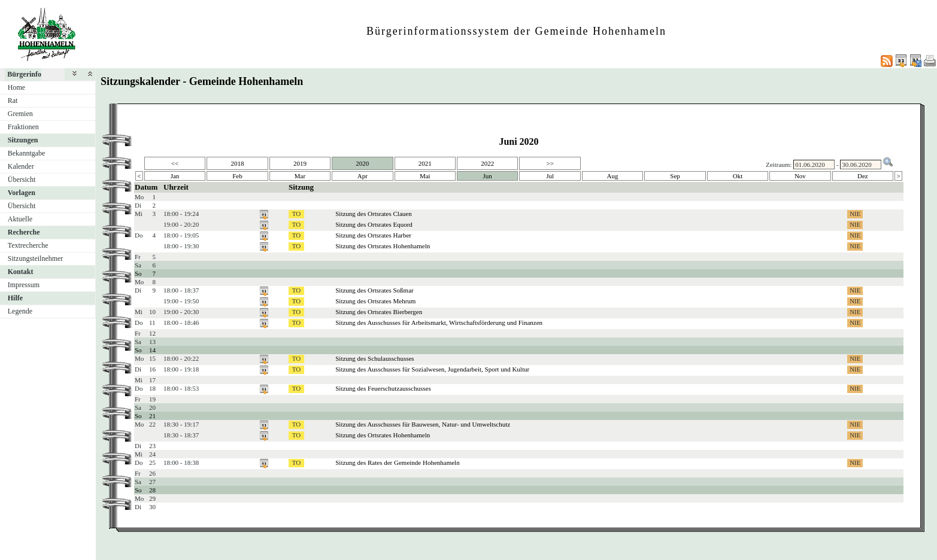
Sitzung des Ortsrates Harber (373, 235)
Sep (675, 176)
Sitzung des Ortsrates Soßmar (374, 290)
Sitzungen (23, 140)
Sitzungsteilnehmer (36, 258)
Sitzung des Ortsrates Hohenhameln (383, 246)
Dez (863, 176)
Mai (425, 176)
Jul (550, 176)
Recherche (24, 232)
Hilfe (15, 298)
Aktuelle (20, 219)
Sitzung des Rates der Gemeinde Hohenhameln (397, 462)
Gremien (20, 114)
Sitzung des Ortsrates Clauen (373, 214)
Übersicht (22, 179)
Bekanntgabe (27, 153)
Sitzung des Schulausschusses (375, 358)
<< (175, 163)
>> (550, 163)
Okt (738, 176)
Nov (800, 176)
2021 (425, 163)
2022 (487, 163)
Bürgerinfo (24, 74)
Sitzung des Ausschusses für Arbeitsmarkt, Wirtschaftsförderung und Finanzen (439, 322)
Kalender (21, 166)
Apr (363, 176)
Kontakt (21, 272)
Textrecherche (28, 245)
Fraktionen (23, 127)
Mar (300, 176)
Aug (613, 176)
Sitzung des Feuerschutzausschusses (383, 388)
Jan (175, 176)
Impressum (24, 285)
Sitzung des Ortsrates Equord (374, 224)
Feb (237, 176)
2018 (237, 163)
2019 (300, 163)
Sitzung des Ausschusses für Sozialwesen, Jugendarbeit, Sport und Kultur (432, 369)
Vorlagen (22, 193)
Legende (20, 311)
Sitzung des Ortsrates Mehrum (375, 301)
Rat (13, 101)
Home (16, 87)
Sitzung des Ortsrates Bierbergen (379, 312)
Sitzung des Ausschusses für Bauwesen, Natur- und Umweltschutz (423, 424)
